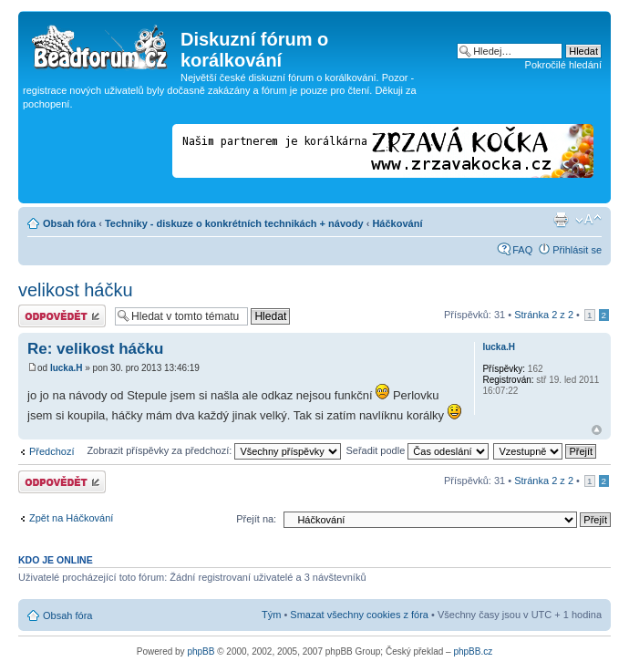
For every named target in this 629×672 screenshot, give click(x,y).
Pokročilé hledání (563, 65)
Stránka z (544, 315)
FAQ (522, 250)
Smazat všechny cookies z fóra (359, 615)
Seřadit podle (417, 450)
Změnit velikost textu (588, 220)
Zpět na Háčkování (71, 518)
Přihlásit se (577, 250)
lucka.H (67, 368)
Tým (271, 615)
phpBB (201, 651)
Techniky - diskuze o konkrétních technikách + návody (234, 223)
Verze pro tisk (561, 220)
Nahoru (597, 430)
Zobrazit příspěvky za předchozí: (214, 450)
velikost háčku (76, 290)
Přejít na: (256, 519)
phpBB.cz (473, 651)
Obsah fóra (69, 223)
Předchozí (52, 451)
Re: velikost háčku (95, 349)
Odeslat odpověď (62, 316)
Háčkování (397, 223)
